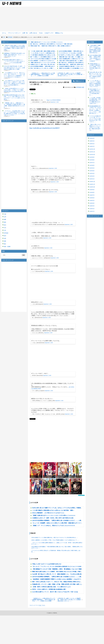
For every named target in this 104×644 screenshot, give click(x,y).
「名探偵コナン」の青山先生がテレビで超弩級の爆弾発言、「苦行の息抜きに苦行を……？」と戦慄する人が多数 (43, 74)
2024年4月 (92, 203)
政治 (5, 225)
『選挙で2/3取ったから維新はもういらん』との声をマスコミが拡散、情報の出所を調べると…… (95, 127)
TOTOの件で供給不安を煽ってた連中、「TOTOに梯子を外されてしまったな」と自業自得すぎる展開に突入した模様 (14, 68)
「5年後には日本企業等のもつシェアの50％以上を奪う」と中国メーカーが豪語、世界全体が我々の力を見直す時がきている (14, 90)
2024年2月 (92, 209)
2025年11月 (92, 152)
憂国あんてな (59, 33)
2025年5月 (92, 168)
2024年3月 (92, 206)
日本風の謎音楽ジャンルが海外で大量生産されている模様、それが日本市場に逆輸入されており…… (95, 67)
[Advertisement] (52, 19)
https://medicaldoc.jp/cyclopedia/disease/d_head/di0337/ (45, 128)
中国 (5, 214)
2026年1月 (92, 146)
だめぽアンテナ (49, 33)
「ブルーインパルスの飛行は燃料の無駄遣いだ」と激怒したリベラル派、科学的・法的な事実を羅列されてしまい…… (57, 543)
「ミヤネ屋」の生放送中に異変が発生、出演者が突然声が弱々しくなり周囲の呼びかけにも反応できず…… (95, 101)
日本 (5, 230)
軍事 (5, 241)
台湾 (5, 217)
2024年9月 (92, 190)
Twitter (41, 33)
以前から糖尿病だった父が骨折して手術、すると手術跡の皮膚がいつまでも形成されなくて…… (55, 540)
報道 (5, 222)
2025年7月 (92, 163)
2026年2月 (92, 144)
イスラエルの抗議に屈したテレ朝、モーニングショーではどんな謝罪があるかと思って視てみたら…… (95, 119)
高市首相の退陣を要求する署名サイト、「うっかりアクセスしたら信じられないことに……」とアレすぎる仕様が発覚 (14, 61)
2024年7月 (92, 195)
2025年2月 (92, 176)
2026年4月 (92, 138)
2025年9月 (92, 157)
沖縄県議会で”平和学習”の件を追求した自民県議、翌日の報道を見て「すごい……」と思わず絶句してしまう (14, 55)
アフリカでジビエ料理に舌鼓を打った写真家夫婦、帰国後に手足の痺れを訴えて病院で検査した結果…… (56, 551)
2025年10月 (92, 155)
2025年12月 (92, 149)
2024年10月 (92, 187)
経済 (5, 236)
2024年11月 (92, 184)
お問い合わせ (33, 33)
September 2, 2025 (55, 102)
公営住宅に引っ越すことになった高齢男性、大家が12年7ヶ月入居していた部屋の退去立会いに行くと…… (70, 74)
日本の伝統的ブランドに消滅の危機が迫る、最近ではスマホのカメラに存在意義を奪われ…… (55, 538)
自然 (5, 238)
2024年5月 (92, 201)
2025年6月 (92, 165)
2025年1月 (92, 179)
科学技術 (6, 233)
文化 (5, 228)
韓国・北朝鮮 (7, 247)
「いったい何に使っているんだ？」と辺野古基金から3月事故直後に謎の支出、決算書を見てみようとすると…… (95, 84)
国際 (5, 220)
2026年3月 (92, 141)
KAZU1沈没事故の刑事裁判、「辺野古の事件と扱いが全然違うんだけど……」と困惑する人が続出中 (95, 58)
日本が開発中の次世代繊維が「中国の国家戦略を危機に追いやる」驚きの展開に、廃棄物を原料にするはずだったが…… (57, 547)
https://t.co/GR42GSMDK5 (54, 100)
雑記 (5, 244)
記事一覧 (25, 33)
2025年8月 (92, 160)
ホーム (4, 33)
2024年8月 (92, 192)
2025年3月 (92, 173)
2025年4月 (92, 171)
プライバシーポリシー (14, 33)
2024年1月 (92, 211)
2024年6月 (92, 198)
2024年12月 (92, 182)
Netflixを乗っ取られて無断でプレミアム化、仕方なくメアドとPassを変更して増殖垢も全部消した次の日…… (95, 75)
